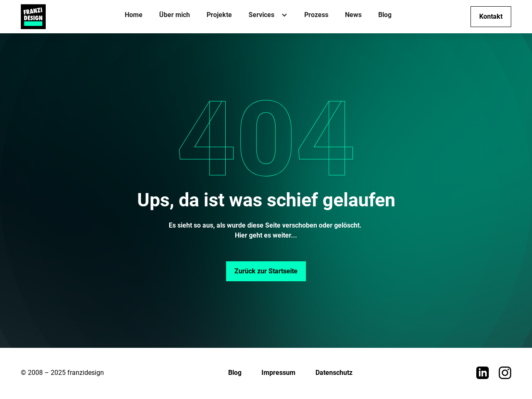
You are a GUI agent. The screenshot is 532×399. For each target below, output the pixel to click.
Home (134, 15)
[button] (268, 17)
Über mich (175, 15)
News (353, 15)
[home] (33, 17)
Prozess (316, 15)
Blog (385, 15)
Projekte (219, 15)
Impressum (278, 373)
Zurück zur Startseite (266, 271)
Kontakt (491, 16)
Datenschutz (334, 373)
